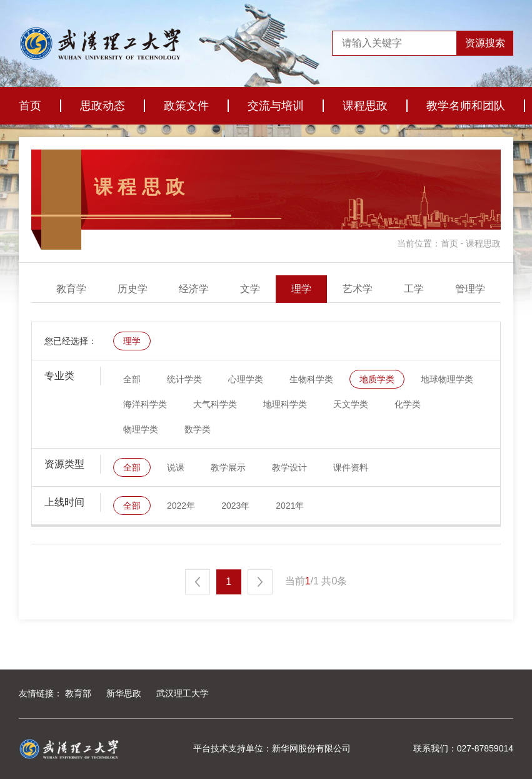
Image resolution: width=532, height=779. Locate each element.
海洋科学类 (145, 404)
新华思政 (124, 693)
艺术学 (451, 289)
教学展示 (228, 467)
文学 (343, 289)
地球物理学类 (447, 379)
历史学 (226, 289)
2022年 (181, 506)
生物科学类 (311, 379)
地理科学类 (285, 404)
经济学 (287, 289)
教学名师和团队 (466, 106)
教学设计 (289, 467)
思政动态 (103, 106)
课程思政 (365, 106)
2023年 (235, 506)
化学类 (408, 404)
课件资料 (351, 467)
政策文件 (186, 106)
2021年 (290, 506)
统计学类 (184, 379)
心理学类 (246, 379)
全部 (57, 289)
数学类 (198, 429)
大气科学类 (215, 404)
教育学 (164, 289)
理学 (394, 289)
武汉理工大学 (183, 693)
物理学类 (141, 429)
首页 (30, 106)
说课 (176, 467)
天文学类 (351, 404)
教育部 (78, 693)
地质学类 (377, 379)
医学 (108, 289)
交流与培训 (276, 106)
